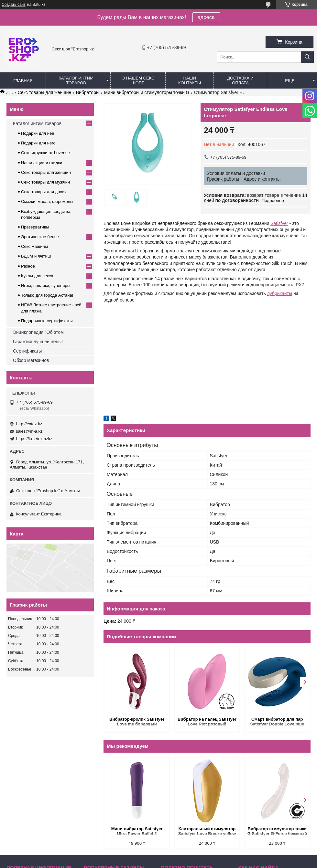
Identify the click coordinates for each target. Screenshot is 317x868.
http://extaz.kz (29, 424)
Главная (23, 81)
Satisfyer (279, 223)
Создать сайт (14, 5)
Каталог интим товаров (76, 80)
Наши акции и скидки (42, 163)
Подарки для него (38, 143)
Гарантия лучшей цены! (38, 342)
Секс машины (34, 246)
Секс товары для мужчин (45, 182)
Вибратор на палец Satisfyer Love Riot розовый (207, 722)
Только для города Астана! (47, 295)
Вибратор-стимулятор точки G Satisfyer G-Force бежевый (277, 831)
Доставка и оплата (240, 80)
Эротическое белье (40, 237)
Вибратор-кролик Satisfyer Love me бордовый (137, 722)
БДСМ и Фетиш (36, 256)
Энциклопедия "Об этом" (39, 332)
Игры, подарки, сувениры (46, 286)
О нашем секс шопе (138, 80)
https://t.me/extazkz (34, 439)
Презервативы (35, 227)
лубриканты (280, 293)
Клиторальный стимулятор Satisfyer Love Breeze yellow (207, 831)
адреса (206, 17)
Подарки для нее (38, 133)
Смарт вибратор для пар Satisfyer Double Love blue (277, 722)
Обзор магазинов (31, 360)
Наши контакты (190, 80)
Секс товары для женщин (45, 92)
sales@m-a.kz (29, 431)
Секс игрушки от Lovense (45, 153)
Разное (28, 266)
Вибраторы (88, 92)
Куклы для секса (37, 276)
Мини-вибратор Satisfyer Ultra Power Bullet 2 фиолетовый (137, 832)
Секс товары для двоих (44, 192)
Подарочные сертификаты (47, 321)
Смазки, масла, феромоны (47, 201)
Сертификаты (27, 351)
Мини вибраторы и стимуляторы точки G (147, 92)
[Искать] (307, 57)
